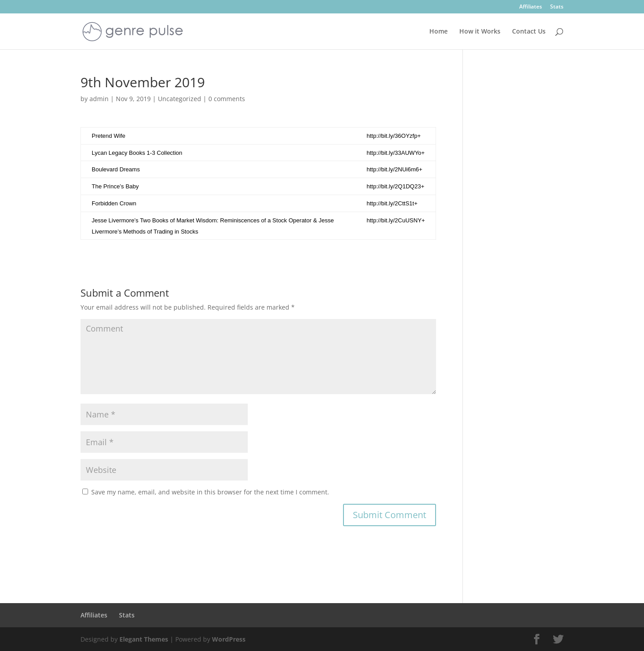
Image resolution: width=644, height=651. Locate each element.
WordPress (229, 639)
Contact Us (529, 32)
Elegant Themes (144, 639)
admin (99, 99)
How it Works (480, 32)
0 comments (227, 99)
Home (439, 32)
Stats (557, 7)
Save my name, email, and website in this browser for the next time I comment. (210, 492)
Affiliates (531, 7)
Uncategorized (180, 99)
